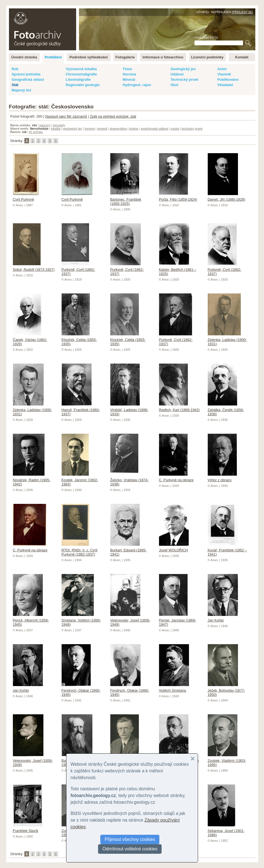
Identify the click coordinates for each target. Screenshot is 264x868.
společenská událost (154, 129)
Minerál (129, 80)
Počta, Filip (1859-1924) (178, 197)
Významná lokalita (81, 69)
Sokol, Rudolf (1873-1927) (34, 267)
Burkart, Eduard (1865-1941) (129, 550)
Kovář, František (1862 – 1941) (227, 550)
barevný (45, 125)
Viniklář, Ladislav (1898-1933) (129, 410)
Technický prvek (184, 80)
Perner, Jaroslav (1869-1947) (178, 620)
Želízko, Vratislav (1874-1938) (130, 480)
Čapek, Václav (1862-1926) (30, 340)
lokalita (56, 129)
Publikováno (228, 80)
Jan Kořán (223, 618)
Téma (127, 69)
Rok (15, 69)
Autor (222, 69)
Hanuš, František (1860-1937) (81, 410)
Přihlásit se (242, 12)
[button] (193, 759)
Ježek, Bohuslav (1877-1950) (226, 690)
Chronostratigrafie (81, 74)
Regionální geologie (83, 85)
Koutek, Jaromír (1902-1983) (80, 480)
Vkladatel (225, 85)
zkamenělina (118, 129)
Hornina (129, 74)
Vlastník (224, 74)
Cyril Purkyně (26, 197)
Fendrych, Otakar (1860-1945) (81, 690)
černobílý (59, 125)
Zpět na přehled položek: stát (113, 116)
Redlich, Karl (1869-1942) (179, 408)
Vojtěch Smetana (174, 688)
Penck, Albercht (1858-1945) (31, 620)
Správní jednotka (26, 74)
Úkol (174, 85)
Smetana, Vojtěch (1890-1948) (81, 620)
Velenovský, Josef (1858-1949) (130, 620)
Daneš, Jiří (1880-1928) (226, 197)
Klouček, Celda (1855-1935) (79, 340)
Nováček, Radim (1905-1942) (32, 480)
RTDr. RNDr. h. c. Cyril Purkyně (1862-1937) (80, 550)
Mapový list (22, 90)
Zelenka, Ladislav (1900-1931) (227, 340)
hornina (90, 129)
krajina (134, 129)
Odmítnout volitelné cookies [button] (130, 849)
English (69, 11)
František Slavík (28, 829)
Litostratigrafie (78, 80)
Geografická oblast (28, 80)
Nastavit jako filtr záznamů (66, 116)
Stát (15, 85)
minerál (102, 129)
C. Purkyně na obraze (176, 478)
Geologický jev (183, 69)
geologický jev (73, 129)
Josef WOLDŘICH (174, 548)
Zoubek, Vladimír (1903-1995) (227, 761)
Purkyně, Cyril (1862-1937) (78, 270)
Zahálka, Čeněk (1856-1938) (226, 410)
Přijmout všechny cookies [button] (130, 839)
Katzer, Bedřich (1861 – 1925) (178, 270)
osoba (175, 129)
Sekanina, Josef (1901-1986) (226, 831)
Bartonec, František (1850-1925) (126, 199)
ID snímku (36, 132)
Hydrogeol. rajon (137, 85)
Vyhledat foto (206, 38)
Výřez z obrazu (222, 478)
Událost (177, 74)
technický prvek (192, 129)
